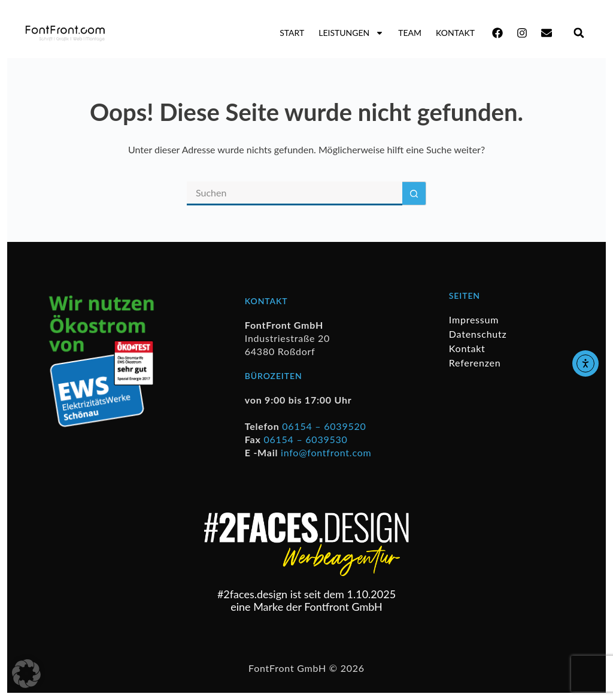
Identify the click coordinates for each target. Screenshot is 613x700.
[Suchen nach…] (295, 193)
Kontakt (455, 33)
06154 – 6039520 (324, 426)
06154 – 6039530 (305, 439)
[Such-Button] (414, 193)
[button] (579, 33)
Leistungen (351, 33)
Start (292, 33)
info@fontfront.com (326, 452)
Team (410, 33)
